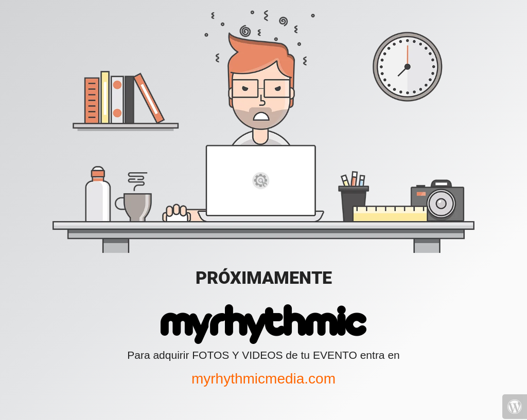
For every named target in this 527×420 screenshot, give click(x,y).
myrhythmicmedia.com (263, 379)
